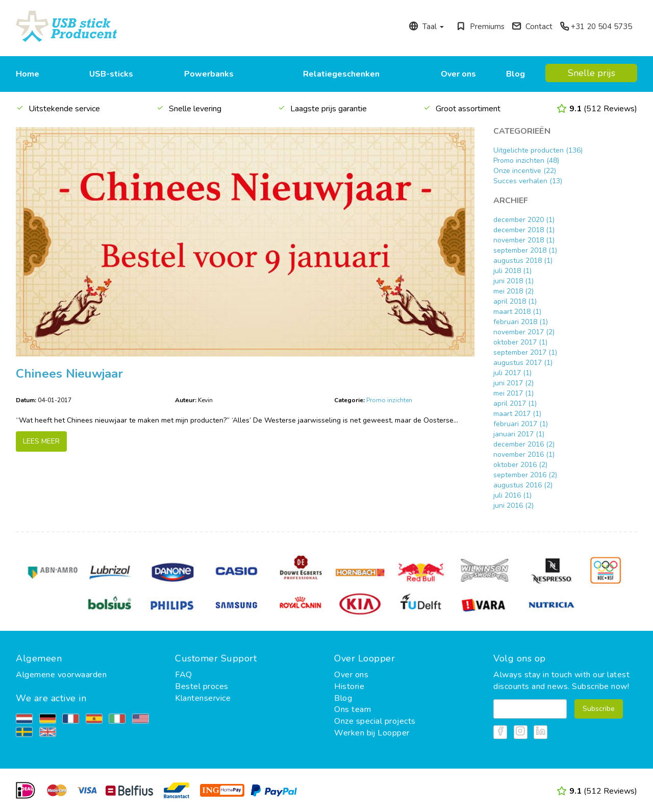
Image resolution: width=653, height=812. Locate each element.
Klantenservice (203, 698)
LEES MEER (41, 441)
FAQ (184, 675)
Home (28, 74)
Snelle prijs (592, 73)
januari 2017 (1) (519, 434)
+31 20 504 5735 (596, 27)
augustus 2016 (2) (523, 485)
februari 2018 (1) (521, 322)
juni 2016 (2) (513, 506)
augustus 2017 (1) (523, 363)
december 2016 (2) (524, 444)
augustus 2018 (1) (523, 261)
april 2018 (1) (515, 301)
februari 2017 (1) (521, 424)
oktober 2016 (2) (520, 465)
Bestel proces (202, 686)
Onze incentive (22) (525, 171)
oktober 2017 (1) (520, 342)
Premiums (480, 27)
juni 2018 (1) (513, 281)
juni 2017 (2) (513, 383)
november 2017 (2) (524, 332)
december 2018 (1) (524, 230)
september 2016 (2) (525, 475)
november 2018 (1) (524, 240)
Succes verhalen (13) (528, 181)
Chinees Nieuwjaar (69, 374)
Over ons (458, 74)
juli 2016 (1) (512, 495)
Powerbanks (209, 74)
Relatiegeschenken (341, 74)
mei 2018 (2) (513, 291)
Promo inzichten (389, 400)
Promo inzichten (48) (526, 161)
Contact (532, 27)
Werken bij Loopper (372, 733)
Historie (349, 686)
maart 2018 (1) (517, 312)
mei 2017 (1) (513, 393)
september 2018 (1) (525, 250)
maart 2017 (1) (517, 414)
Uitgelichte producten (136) (538, 150)
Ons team (353, 709)
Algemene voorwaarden (61, 675)
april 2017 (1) (515, 403)
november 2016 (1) (524, 454)
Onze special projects (375, 721)
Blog (516, 74)
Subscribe (599, 709)
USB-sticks (111, 74)
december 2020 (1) (524, 220)
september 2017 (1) (525, 352)
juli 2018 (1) (512, 271)
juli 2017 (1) (512, 373)
